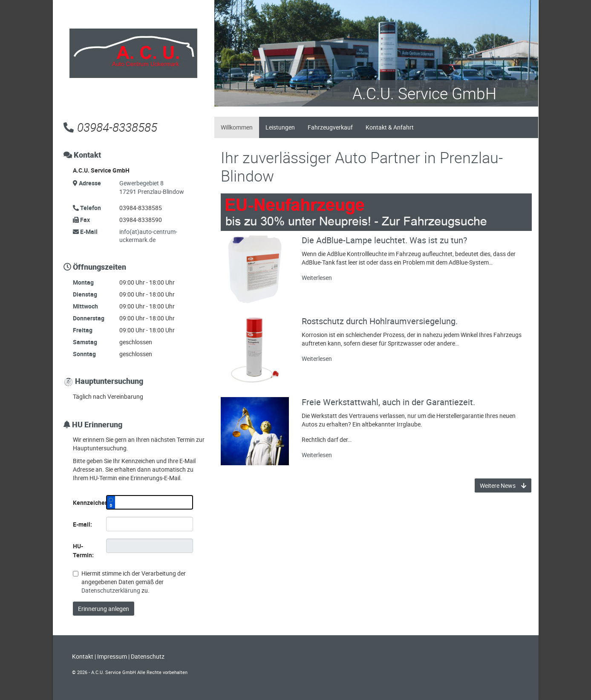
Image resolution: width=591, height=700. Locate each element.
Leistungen (280, 127)
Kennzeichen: (86, 503)
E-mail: (82, 524)
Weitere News (503, 485)
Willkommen (237, 127)
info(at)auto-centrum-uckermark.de (148, 236)
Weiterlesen (317, 278)
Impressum (112, 656)
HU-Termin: (83, 550)
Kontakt (83, 656)
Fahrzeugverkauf (330, 127)
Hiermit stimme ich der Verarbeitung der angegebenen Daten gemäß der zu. (129, 582)
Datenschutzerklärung (111, 590)
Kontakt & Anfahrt (390, 127)
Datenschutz (148, 656)
